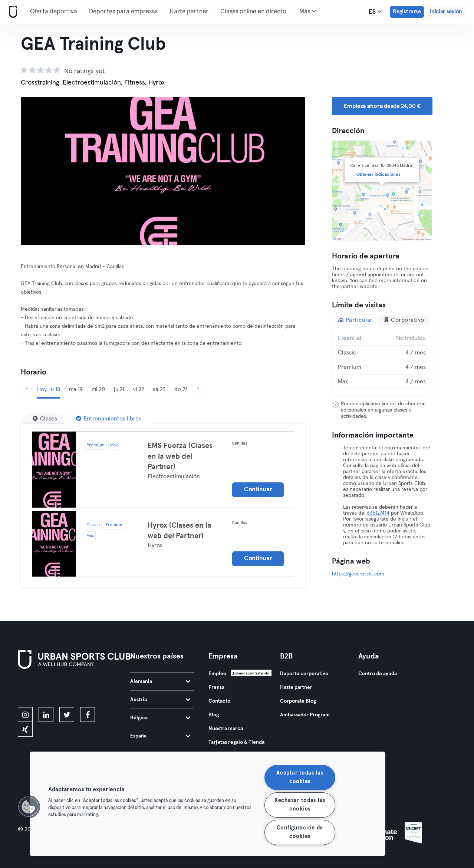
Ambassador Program (305, 715)
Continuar (258, 490)
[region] (208, 804)
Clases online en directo (253, 12)
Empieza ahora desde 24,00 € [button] (382, 106)
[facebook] (88, 714)
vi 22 (139, 390)
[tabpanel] (382, 360)
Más (308, 11)
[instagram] (25, 714)
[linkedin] (46, 714)
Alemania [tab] (160, 681)
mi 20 (98, 390)
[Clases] (45, 419)
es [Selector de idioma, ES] (375, 11)
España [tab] (160, 736)
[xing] (25, 729)
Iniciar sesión (446, 12)
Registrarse (407, 12)
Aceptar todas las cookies (300, 777)
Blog (214, 715)
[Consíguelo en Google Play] (97, 689)
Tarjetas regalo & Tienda (236, 742)
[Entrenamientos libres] (109, 419)
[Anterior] (42, 171)
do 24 (181, 390)
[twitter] (67, 714)
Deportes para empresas (123, 12)
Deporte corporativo (304, 674)
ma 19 (76, 390)
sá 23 (159, 390)
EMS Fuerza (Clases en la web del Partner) (180, 456)
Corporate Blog (298, 701)
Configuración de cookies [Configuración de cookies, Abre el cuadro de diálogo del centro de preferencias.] (300, 832)
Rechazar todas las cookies (300, 805)
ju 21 (119, 390)
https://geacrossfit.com (358, 574)
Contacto (219, 701)
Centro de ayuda (378, 674)
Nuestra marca (226, 729)
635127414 (377, 513)
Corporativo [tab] (404, 320)
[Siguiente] (284, 171)
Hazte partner (189, 12)
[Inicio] (11, 12)
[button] (29, 807)
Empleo (217, 674)
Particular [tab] (355, 320)
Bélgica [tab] (160, 718)
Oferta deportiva (54, 12)
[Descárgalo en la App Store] (43, 689)
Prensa (216, 687)
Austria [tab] (160, 700)
